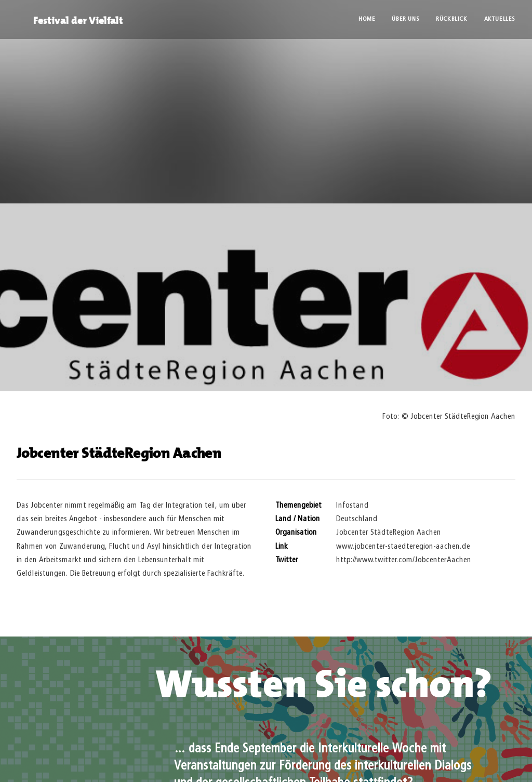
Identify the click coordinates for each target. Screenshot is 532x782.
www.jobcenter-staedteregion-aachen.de (403, 538)
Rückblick (451, 19)
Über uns (405, 19)
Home (367, 19)
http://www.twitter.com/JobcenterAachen (404, 552)
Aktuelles (500, 19)
